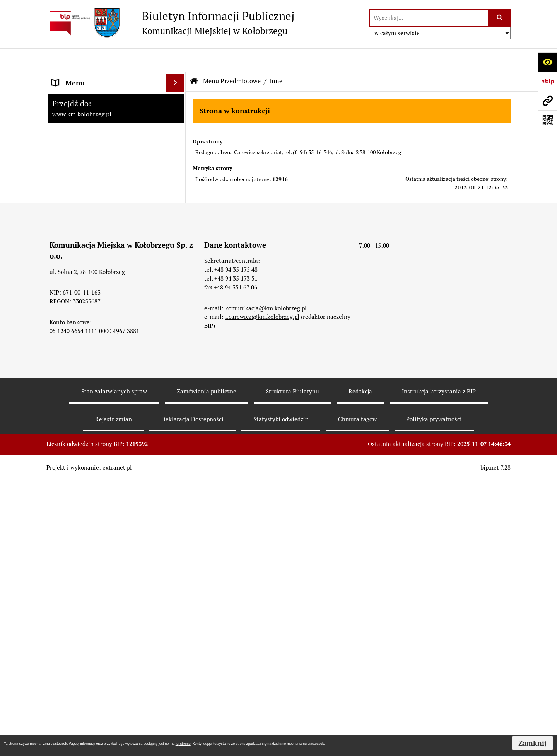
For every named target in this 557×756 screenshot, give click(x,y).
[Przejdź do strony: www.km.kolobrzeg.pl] (547, 100)
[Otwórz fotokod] (547, 120)
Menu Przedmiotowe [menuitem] (84, 143)
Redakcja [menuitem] (65, 423)
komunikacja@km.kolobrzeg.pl (266, 596)
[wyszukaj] (429, 18)
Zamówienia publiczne (207, 679)
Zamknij (532, 743)
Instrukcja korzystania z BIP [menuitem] (95, 405)
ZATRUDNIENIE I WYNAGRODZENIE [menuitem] (108, 388)
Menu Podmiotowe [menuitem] (81, 126)
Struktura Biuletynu (292, 679)
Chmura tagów (357, 707)
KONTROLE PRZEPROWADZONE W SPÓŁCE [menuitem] (106, 445)
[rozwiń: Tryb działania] (177, 255)
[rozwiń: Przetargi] (177, 210)
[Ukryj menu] (175, 60)
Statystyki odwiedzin (281, 707)
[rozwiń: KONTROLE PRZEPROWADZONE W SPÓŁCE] (177, 440)
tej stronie (183, 744)
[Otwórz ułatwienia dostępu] (547, 62)
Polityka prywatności (434, 707)
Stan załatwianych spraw (114, 679)
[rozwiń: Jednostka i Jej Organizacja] (177, 165)
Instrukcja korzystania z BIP (439, 679)
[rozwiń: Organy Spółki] (177, 188)
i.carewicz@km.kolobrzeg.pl (262, 605)
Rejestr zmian (114, 707)
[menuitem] (116, 165)
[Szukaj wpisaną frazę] (500, 18)
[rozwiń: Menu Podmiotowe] (177, 126)
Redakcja (360, 679)
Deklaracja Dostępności (192, 707)
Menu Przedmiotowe (232, 58)
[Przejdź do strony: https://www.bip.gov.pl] (547, 81)
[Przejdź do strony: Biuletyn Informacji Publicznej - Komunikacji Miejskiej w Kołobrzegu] (170, 23)
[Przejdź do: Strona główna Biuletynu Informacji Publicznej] (194, 58)
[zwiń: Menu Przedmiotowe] (177, 143)
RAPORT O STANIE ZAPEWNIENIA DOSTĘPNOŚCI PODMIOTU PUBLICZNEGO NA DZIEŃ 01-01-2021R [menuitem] (105, 93)
